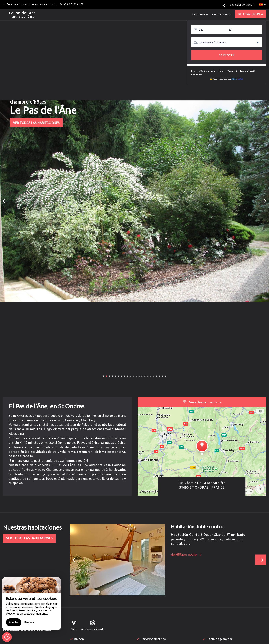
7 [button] (121, 376)
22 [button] (166, 376)
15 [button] (145, 376)
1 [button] (103, 376)
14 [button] (142, 376)
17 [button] (151, 376)
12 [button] (136, 376)
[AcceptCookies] (7, 637)
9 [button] (127, 376)
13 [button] (139, 376)
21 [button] (163, 376)
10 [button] (130, 376)
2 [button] (106, 376)
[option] (134, 201)
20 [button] (160, 376)
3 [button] (109, 376)
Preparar (30, 622)
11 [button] (133, 376)
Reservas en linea (251, 14)
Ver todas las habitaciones (36, 123)
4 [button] (112, 376)
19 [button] (157, 376)
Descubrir (200, 15)
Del (201, 30)
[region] (32, 604)
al (230, 30)
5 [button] (115, 376)
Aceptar (14, 622)
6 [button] (118, 376)
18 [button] (154, 376)
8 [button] (124, 376)
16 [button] (148, 376)
